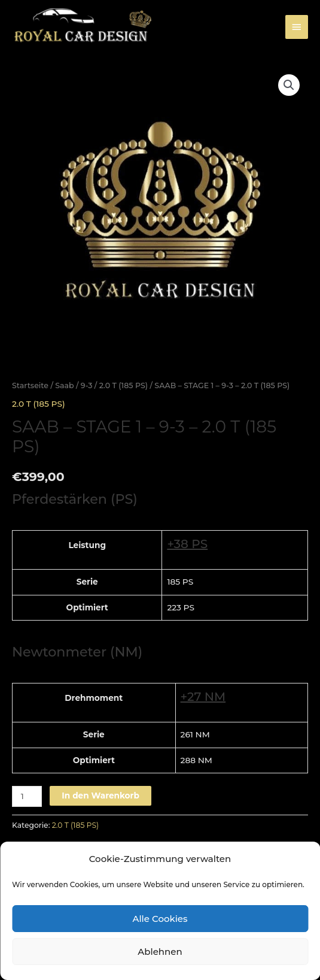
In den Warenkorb (100, 796)
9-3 (87, 385)
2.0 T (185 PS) (124, 385)
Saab (64, 385)
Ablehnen (160, 952)
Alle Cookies (160, 919)
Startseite (30, 385)
